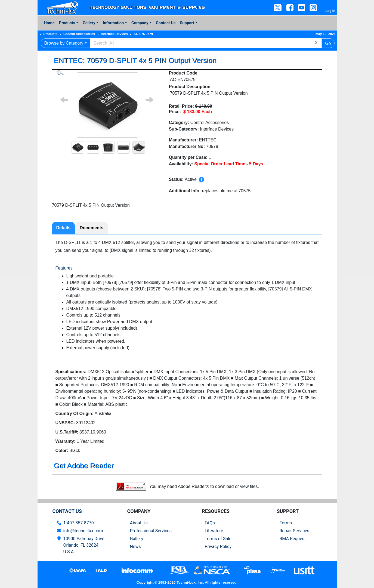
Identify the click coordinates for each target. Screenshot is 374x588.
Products (67, 23)
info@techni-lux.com (83, 531)
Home (49, 23)
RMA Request (293, 539)
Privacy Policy (218, 547)
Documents (92, 228)
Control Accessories (79, 34)
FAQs (210, 523)
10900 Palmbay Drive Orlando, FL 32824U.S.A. (84, 545)
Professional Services (151, 531)
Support (187, 23)
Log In (330, 11)
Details (63, 228)
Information (113, 23)
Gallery (89, 23)
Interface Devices (114, 34)
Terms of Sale (218, 539)
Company (140, 23)
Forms (286, 523)
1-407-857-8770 (79, 523)
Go (328, 43)
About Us (139, 523)
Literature (214, 531)
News (135, 547)
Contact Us (166, 23)
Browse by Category (64, 43)
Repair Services (295, 531)
